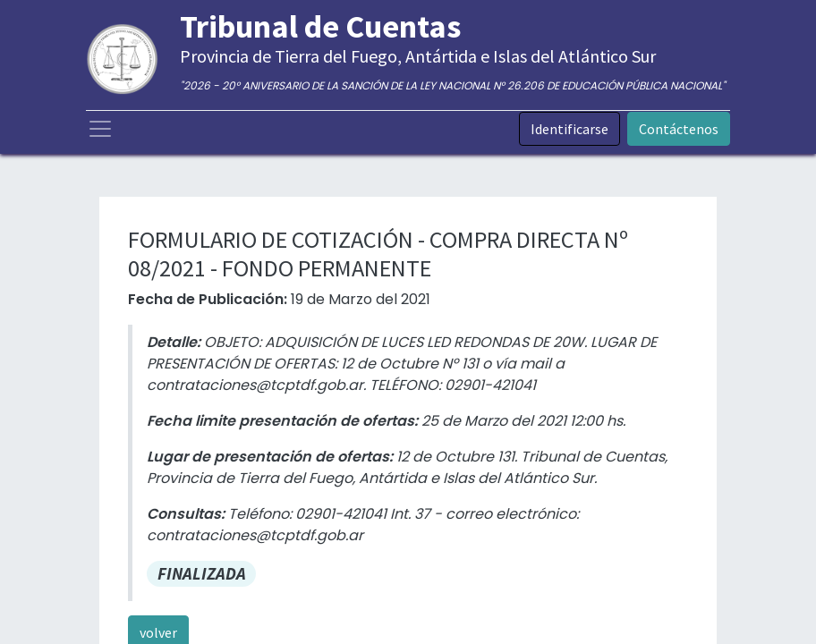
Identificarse (569, 129)
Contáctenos (679, 129)
